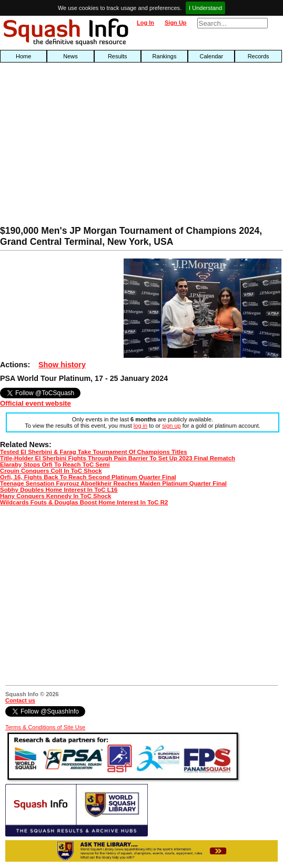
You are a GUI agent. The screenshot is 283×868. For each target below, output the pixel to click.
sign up (171, 426)
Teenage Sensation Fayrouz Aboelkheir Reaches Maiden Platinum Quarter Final (113, 483)
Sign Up (176, 23)
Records (259, 56)
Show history (62, 365)
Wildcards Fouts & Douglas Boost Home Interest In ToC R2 (84, 502)
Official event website (36, 403)
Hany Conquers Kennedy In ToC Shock (55, 496)
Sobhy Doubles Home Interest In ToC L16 (59, 490)
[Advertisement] (90, 147)
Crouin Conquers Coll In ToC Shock (51, 471)
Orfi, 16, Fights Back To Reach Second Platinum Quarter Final (88, 477)
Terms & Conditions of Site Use (45, 727)
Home (23, 56)
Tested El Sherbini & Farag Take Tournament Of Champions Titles (94, 452)
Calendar (212, 56)
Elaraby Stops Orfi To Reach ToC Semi (55, 464)
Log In (145, 23)
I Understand (205, 8)
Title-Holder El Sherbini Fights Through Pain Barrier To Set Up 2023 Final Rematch (118, 458)
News (70, 56)
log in (140, 426)
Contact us (20, 700)
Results (118, 56)
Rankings (165, 56)
